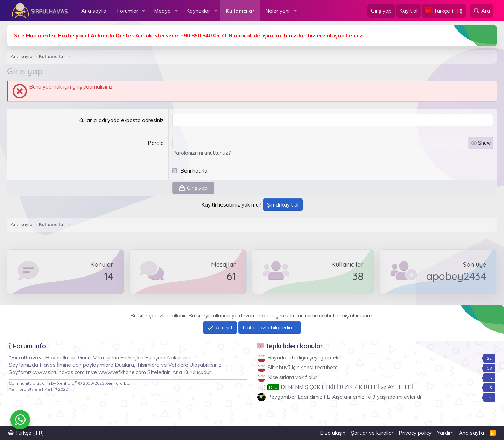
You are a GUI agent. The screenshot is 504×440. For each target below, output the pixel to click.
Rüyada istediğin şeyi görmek (303, 358)
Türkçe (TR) (26, 433)
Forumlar (128, 11)
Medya (162, 11)
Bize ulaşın (333, 433)
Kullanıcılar (240, 11)
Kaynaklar (198, 11)
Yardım (445, 433)
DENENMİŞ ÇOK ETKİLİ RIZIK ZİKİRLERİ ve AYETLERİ (340, 387)
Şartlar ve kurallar (372, 433)
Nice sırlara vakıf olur (292, 377)
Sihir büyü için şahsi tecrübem (303, 367)
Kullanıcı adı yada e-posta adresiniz (121, 120)
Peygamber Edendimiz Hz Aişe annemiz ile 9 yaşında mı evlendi (344, 397)
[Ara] (482, 11)
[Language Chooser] (444, 11)
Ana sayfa (94, 11)
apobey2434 (456, 276)
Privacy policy (415, 433)
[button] (144, 11)
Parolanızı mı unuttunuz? (202, 153)
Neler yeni (277, 11)
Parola (156, 143)
